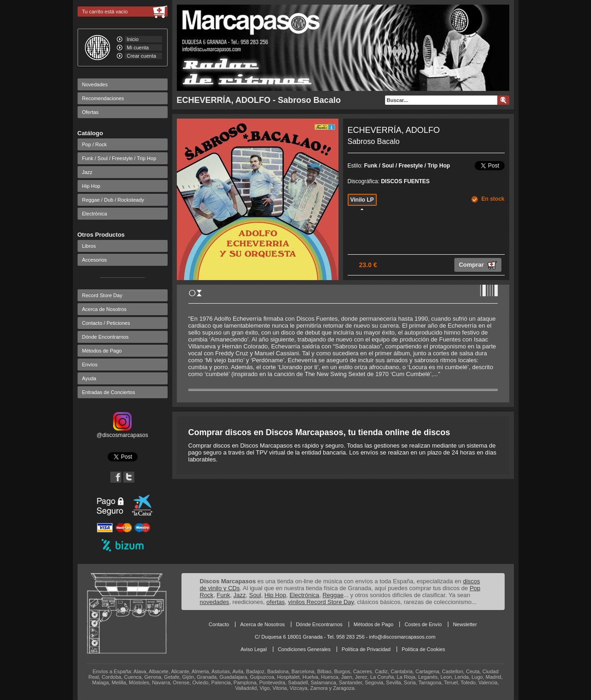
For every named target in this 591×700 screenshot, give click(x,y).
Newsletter (465, 624)
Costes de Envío (423, 624)
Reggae (333, 595)
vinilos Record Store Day (321, 602)
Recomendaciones (103, 98)
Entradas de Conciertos (109, 392)
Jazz (87, 172)
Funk (223, 595)
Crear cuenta (142, 56)
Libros (89, 246)
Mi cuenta (138, 48)
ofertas (276, 602)
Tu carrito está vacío (105, 12)
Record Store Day (102, 295)
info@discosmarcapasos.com (402, 637)
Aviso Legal (254, 649)
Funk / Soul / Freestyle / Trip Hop (119, 158)
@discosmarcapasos (122, 432)
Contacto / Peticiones (106, 323)
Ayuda (89, 378)
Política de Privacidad (366, 649)
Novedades (95, 84)
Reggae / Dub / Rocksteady (113, 200)
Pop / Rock (95, 144)
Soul (255, 595)
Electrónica (95, 214)
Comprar (478, 265)
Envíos (90, 365)
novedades (215, 602)
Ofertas (90, 112)
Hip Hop (91, 186)
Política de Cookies (423, 649)
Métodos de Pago (102, 351)
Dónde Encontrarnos (106, 337)
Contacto (219, 624)
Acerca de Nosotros (105, 309)
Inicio (133, 39)
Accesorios (95, 260)
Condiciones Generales (304, 649)
